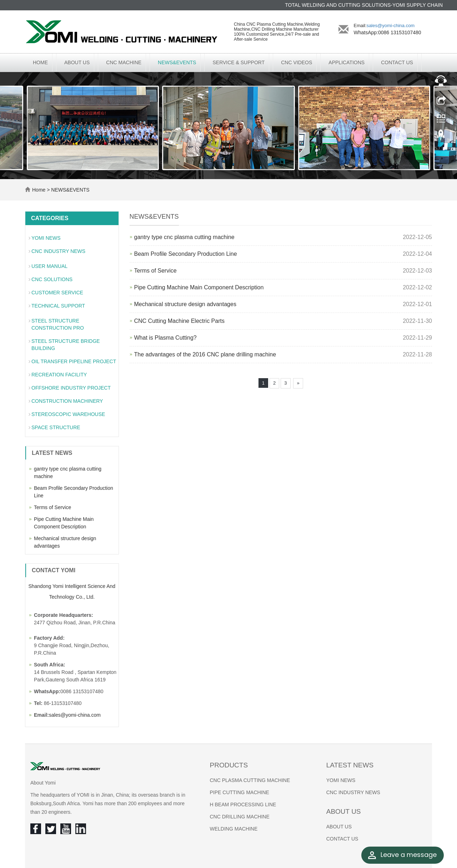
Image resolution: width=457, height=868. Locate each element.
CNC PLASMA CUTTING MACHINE (250, 780)
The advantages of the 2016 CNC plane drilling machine (205, 354)
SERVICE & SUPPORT (238, 62)
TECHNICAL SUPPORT (58, 306)
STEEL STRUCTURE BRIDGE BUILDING (66, 345)
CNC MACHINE (124, 62)
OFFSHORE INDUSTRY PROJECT (71, 388)
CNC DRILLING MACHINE (240, 817)
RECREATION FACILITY (59, 375)
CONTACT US (397, 62)
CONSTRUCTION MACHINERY (67, 401)
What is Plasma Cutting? (165, 338)
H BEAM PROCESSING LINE (243, 804)
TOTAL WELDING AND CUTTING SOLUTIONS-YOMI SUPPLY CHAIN (364, 5)
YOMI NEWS (46, 238)
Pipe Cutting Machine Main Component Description (199, 287)
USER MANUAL (49, 266)
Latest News (350, 765)
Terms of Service (155, 271)
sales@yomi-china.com (391, 26)
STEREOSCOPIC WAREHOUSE (68, 414)
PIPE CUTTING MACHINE (240, 792)
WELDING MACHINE (234, 829)
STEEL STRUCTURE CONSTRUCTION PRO (58, 324)
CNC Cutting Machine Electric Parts (179, 321)
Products (229, 765)
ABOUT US (77, 62)
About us (344, 811)
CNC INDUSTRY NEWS (58, 251)
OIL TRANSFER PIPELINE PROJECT (74, 361)
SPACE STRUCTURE (56, 427)
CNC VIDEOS (297, 62)
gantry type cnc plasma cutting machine (184, 237)
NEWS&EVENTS (177, 62)
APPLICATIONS (346, 62)
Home (40, 62)
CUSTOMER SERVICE (57, 293)
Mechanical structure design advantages (185, 304)
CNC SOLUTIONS (52, 279)
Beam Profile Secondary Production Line (186, 254)
